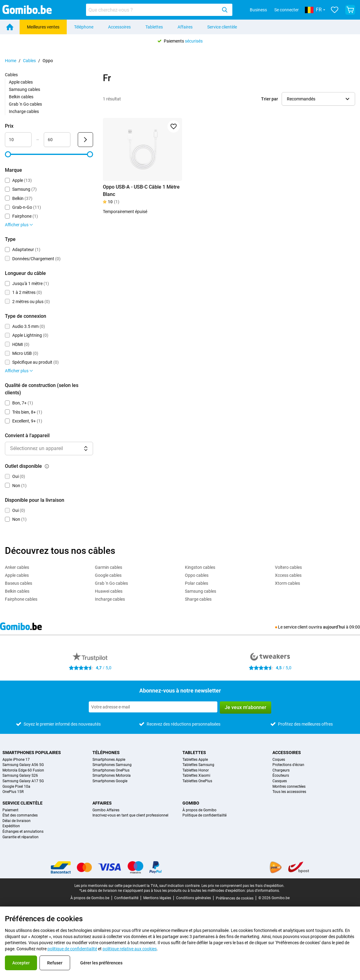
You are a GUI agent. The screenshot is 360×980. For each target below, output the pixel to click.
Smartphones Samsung (112, 765)
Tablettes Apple (195, 760)
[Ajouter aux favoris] (174, 126)
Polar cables (197, 583)
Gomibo (191, 803)
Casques (280, 781)
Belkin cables (21, 97)
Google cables (108, 575)
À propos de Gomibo (199, 810)
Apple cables (21, 82)
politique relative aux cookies (130, 949)
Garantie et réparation (21, 837)
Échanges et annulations (23, 832)
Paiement (10, 810)
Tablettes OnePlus (197, 781)
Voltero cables (288, 567)
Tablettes (154, 27)
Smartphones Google (110, 781)
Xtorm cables (287, 583)
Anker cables (17, 567)
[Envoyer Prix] (85, 140)
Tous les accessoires (289, 792)
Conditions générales (193, 898)
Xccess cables (288, 575)
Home (11, 61)
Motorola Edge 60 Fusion (23, 770)
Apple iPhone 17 (16, 760)
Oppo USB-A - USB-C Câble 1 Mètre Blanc (141, 191)
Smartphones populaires (32, 753)
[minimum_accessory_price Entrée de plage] (18, 140)
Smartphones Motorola (112, 776)
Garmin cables (109, 567)
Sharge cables (198, 599)
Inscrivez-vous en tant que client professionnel (130, 815)
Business (258, 10)
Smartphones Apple (109, 760)
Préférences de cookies (235, 898)
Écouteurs (281, 776)
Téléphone (84, 27)
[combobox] (159, 10)
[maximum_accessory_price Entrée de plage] (57, 140)
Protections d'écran (288, 765)
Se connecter (287, 10)
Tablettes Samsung (198, 765)
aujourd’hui (334, 627)
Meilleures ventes (43, 27)
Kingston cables (200, 567)
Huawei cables (109, 591)
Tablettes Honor (196, 770)
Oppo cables (197, 575)
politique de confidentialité (72, 949)
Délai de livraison (17, 821)
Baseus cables (19, 583)
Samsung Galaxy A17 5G (23, 781)
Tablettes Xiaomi (196, 776)
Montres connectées (289, 787)
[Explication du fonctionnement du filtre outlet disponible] (47, 466)
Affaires (185, 27)
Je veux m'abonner (246, 707)
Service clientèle (222, 27)
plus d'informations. (263, 891)
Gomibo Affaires (106, 810)
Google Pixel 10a (16, 787)
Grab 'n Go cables (25, 104)
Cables (29, 61)
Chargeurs (281, 770)
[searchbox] (153, 10)
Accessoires (119, 27)
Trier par (270, 99)
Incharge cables (24, 111)
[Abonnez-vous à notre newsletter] (153, 707)
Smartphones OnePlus (111, 770)
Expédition (11, 826)
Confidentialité (126, 898)
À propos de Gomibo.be (90, 898)
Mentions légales (157, 898)
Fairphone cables (21, 599)
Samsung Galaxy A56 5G (23, 765)
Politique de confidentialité (204, 815)
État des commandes (20, 815)
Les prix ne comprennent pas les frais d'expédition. (243, 886)
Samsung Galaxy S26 (20, 776)
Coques (279, 760)
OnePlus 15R (13, 792)
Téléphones (106, 753)
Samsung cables (24, 89)
